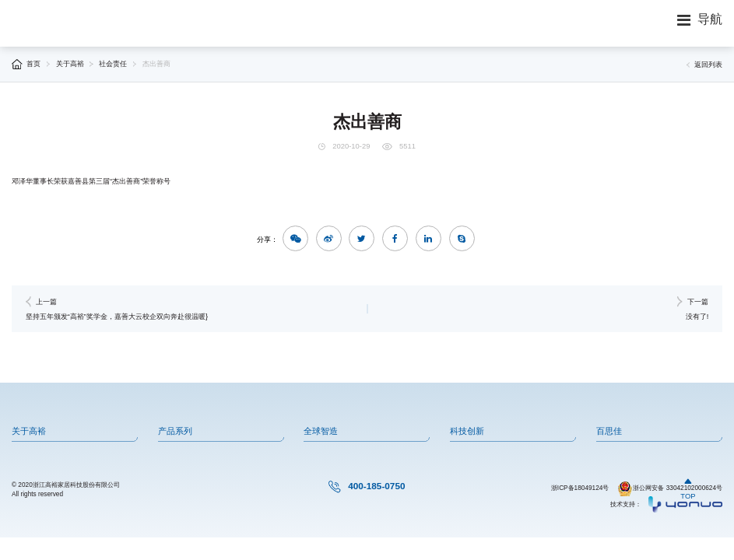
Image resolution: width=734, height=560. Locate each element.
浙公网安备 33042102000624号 (670, 488)
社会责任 (113, 63)
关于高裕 (70, 63)
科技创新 (467, 431)
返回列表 (704, 64)
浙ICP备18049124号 (580, 488)
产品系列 (175, 431)
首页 (33, 63)
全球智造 (321, 431)
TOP (688, 488)
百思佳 (609, 431)
